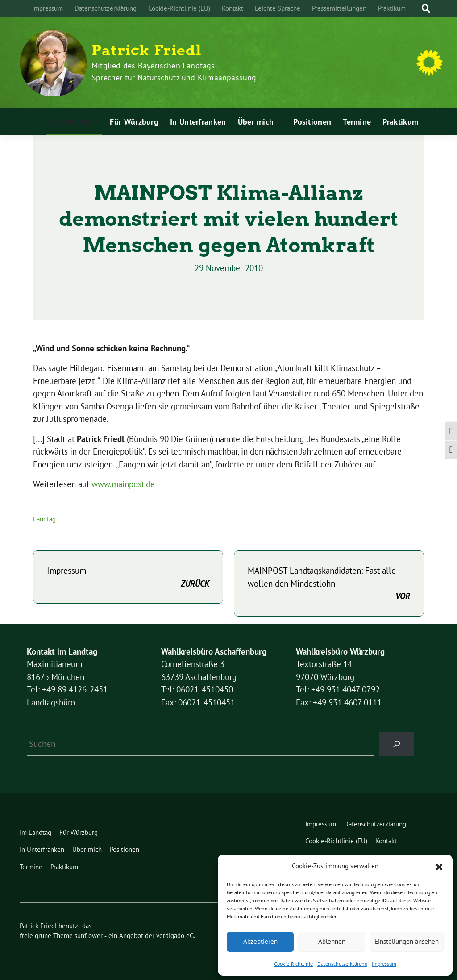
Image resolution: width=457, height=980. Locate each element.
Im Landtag (70, 121)
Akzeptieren (260, 941)
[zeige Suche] (426, 9)
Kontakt (233, 8)
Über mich (256, 122)
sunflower (89, 936)
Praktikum (392, 8)
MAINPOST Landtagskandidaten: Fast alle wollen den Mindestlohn (329, 584)
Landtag (44, 519)
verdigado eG (175, 936)
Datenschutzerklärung (342, 964)
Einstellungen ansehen (407, 941)
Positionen (312, 122)
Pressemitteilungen (339, 8)
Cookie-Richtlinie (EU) (179, 8)
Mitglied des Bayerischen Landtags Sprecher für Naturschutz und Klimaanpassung (174, 71)
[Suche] (418, 9)
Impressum (384, 964)
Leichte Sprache (278, 8)
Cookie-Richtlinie (293, 964)
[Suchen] (397, 744)
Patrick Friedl (147, 50)
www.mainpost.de (123, 484)
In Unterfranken (198, 122)
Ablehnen (332, 941)
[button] (439, 866)
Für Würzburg (134, 122)
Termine (357, 122)
